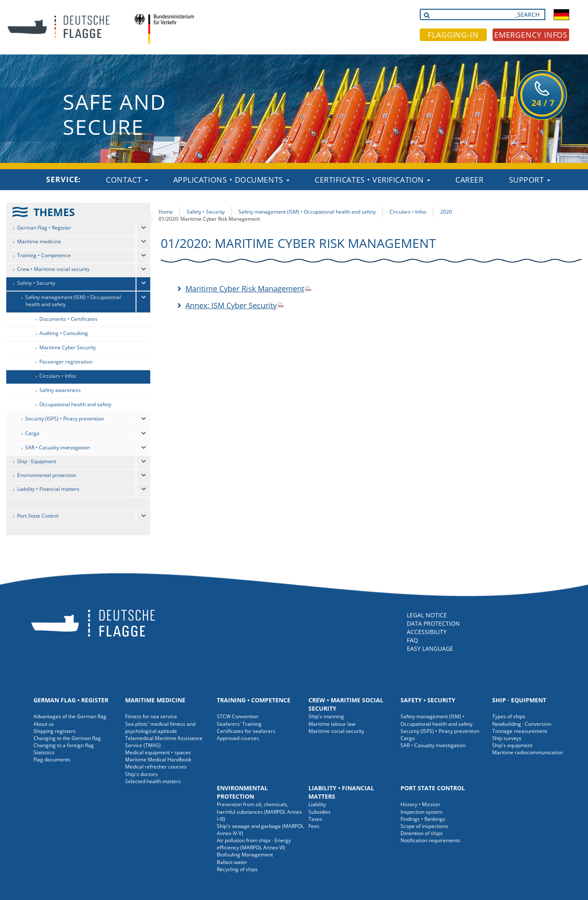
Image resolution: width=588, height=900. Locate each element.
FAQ (412, 640)
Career (469, 180)
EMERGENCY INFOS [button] (531, 35)
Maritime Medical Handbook (158, 759)
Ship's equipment (512, 745)
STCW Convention (238, 716)
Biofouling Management (245, 855)
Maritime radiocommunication (528, 752)
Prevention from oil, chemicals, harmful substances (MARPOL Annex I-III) (259, 811)
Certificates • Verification (372, 180)
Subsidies (320, 812)
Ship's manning (326, 716)
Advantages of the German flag (70, 716)
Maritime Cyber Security (68, 347)
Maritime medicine (39, 241)
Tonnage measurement (520, 731)
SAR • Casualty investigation (58, 447)
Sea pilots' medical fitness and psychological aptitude (160, 727)
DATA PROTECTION (433, 623)
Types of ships (509, 716)
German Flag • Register (44, 228)
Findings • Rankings (423, 819)
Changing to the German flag (67, 738)
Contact (127, 180)
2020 (446, 212)
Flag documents (52, 759)
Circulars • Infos (58, 376)
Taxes (315, 819)
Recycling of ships (237, 869)
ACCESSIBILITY (427, 632)
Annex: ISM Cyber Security (231, 305)
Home (166, 212)
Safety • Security (36, 283)
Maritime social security (336, 731)
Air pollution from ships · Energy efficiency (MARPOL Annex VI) (254, 844)
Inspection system (421, 812)
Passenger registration (66, 362)
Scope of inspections (424, 826)
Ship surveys (507, 738)
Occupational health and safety (75, 404)
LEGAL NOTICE (427, 615)
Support (530, 180)
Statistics (44, 752)
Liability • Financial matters (48, 489)
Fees (314, 826)
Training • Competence (44, 255)
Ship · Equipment (37, 461)
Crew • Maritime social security (53, 269)
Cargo (32, 433)
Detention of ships (422, 833)
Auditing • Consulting (64, 333)
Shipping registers (55, 731)
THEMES (54, 212)
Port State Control (38, 516)
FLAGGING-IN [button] (453, 35)
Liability (317, 804)
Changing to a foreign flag (64, 745)
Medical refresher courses (156, 767)
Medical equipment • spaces (158, 752)
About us (44, 724)
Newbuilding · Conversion (522, 724)
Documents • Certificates (68, 319)
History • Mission (420, 804)
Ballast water (232, 862)
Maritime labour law (332, 724)
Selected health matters (153, 781)
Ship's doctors (141, 774)
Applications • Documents (232, 180)
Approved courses (238, 738)
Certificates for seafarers (246, 731)
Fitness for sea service (151, 716)
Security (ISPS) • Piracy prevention (64, 419)
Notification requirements (430, 840)
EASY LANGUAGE (430, 649)
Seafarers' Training (239, 724)
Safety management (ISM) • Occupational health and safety (73, 301)
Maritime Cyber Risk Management (245, 289)
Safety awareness (60, 390)
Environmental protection (47, 475)
